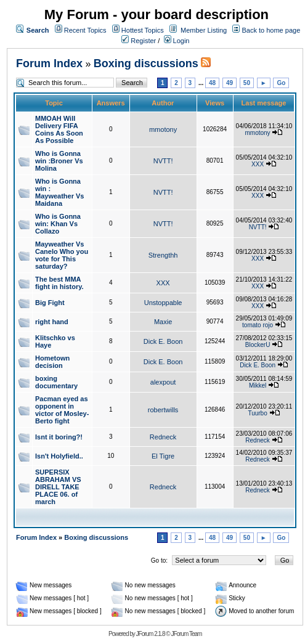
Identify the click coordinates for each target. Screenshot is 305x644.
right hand (52, 322)
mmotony (163, 129)
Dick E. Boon (163, 341)
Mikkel (258, 385)
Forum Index (49, 63)
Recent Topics (85, 30)
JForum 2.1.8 (151, 634)
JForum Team (186, 634)
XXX (258, 164)
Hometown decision (52, 362)
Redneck (163, 437)
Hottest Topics (143, 30)
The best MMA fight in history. (59, 283)
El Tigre (163, 456)
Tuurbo (257, 413)
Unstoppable (163, 303)
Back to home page (271, 30)
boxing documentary (56, 382)
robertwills (163, 410)
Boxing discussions (146, 63)
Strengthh (163, 255)
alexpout (163, 382)
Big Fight (50, 303)
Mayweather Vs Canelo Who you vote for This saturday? (62, 255)
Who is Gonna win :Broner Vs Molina (59, 161)
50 (247, 83)
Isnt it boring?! (59, 437)
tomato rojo (258, 325)
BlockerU (258, 345)
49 (230, 83)
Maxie (163, 322)
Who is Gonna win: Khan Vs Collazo (58, 224)
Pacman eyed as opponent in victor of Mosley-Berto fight (62, 410)
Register (139, 41)
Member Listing (204, 30)
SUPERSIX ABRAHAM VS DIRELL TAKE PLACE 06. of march (58, 487)
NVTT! (163, 161)
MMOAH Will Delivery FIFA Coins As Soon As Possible (59, 129)
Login (177, 41)
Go (281, 83)
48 (212, 83)
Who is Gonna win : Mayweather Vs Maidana (59, 192)
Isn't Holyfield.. (59, 456)
